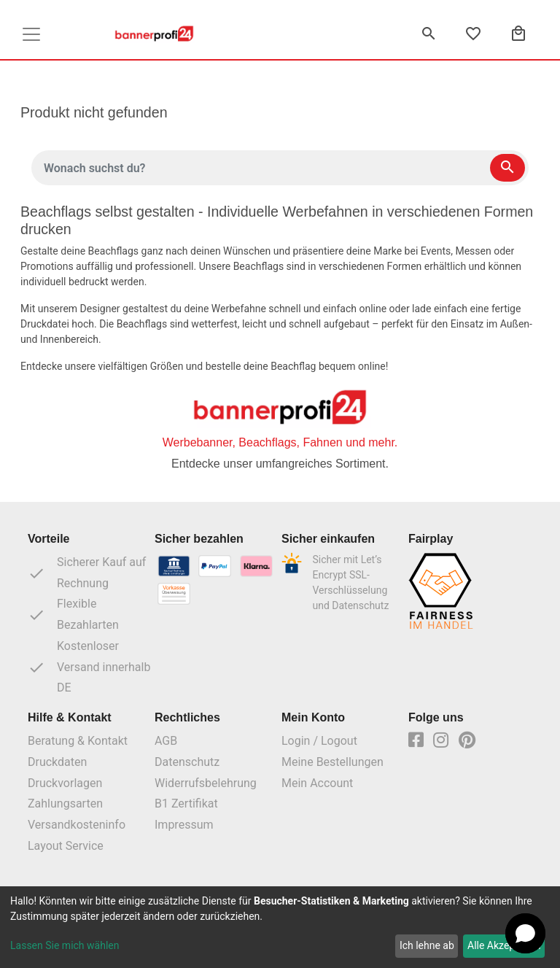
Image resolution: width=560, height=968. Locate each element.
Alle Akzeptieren (504, 945)
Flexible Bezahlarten (73, 614)
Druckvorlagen (65, 783)
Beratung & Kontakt (78, 741)
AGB (166, 741)
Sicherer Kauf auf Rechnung (87, 573)
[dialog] (280, 927)
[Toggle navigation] (31, 34)
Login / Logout (319, 741)
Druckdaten (57, 762)
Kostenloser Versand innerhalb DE (89, 667)
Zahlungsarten (65, 804)
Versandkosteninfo (77, 825)
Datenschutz (187, 762)
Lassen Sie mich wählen (65, 945)
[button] (525, 933)
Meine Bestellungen (332, 762)
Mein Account (317, 783)
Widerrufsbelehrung (206, 783)
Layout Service (66, 846)
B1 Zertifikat (186, 804)
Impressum (184, 825)
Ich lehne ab (427, 945)
